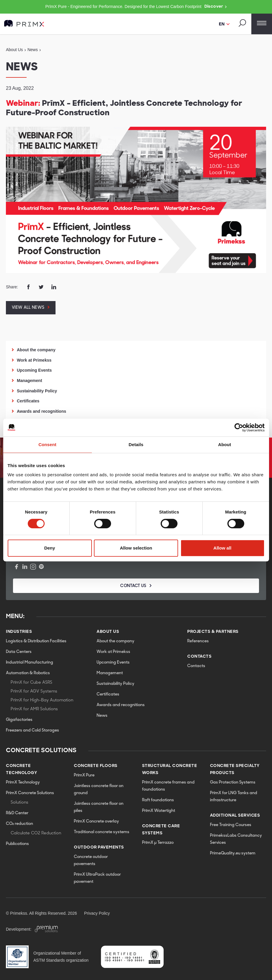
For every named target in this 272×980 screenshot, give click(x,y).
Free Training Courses (231, 825)
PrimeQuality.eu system (233, 853)
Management (30, 381)
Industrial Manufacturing (30, 663)
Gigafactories (19, 720)
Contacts (196, 666)
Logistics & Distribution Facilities (36, 641)
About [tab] (225, 445)
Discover (216, 7)
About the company (36, 350)
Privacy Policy (97, 913)
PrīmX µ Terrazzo (158, 843)
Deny (50, 548)
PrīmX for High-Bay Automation (42, 700)
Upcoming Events (34, 370)
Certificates (28, 401)
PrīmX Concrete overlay (96, 821)
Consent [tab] (47, 445)
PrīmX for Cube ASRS (31, 683)
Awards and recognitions (41, 411)
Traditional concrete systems (102, 832)
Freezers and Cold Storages (32, 730)
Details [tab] (136, 445)
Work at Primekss (34, 360)
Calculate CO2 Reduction (36, 833)
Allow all (223, 548)
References (198, 641)
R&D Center (17, 813)
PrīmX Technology (23, 782)
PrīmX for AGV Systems (34, 691)
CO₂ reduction (19, 824)
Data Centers (19, 652)
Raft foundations (158, 800)
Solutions (19, 803)
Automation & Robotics (28, 673)
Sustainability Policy (37, 391)
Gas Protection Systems (233, 782)
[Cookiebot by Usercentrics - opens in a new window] (239, 428)
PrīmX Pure (84, 775)
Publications (17, 844)
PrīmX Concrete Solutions (30, 793)
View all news (28, 308)
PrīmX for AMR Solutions (34, 709)
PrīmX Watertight (159, 811)
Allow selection (136, 548)
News (102, 716)
